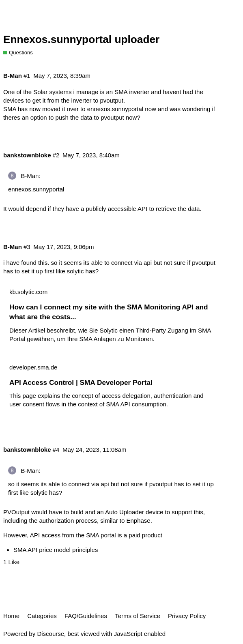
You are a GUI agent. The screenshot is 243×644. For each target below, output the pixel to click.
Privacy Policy (187, 616)
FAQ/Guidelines (86, 616)
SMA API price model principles (56, 550)
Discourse (51, 634)
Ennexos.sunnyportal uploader (81, 39)
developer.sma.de (33, 367)
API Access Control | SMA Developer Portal (81, 382)
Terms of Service (138, 616)
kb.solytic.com (28, 292)
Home (11, 616)
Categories (42, 616)
